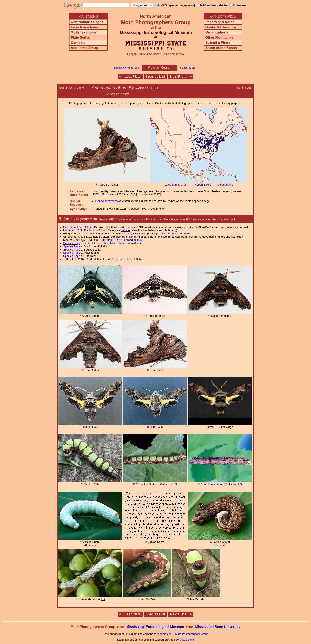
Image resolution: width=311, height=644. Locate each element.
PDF (187, 234)
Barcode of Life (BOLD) (77, 227)
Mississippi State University (218, 627)
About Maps (226, 185)
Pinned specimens (107, 201)
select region (187, 68)
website (125, 230)
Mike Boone (187, 640)
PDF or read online (129, 240)
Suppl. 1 (110, 240)
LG (175, 484)
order (172, 234)
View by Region (160, 67)
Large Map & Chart (176, 185)
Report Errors (203, 185)
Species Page (72, 243)
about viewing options (126, 68)
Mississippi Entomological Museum (155, 627)
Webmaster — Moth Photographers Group (183, 634)
